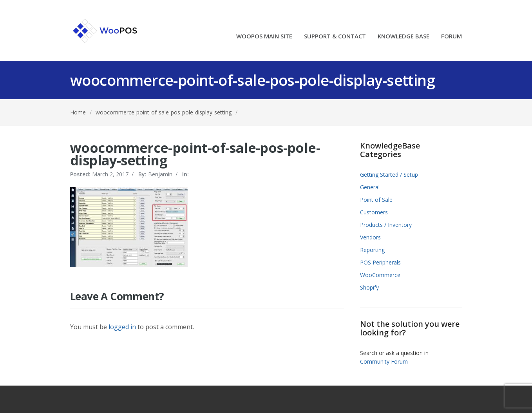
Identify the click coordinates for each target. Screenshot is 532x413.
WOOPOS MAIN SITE (264, 37)
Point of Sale (376, 200)
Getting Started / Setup (389, 175)
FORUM (451, 37)
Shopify (369, 287)
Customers (374, 212)
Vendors (370, 237)
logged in (122, 327)
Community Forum (384, 361)
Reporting (372, 250)
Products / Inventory (386, 225)
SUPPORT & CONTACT (335, 37)
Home (78, 112)
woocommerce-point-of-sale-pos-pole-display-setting (164, 112)
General (370, 187)
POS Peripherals (380, 262)
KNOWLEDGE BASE (404, 37)
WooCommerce (380, 275)
